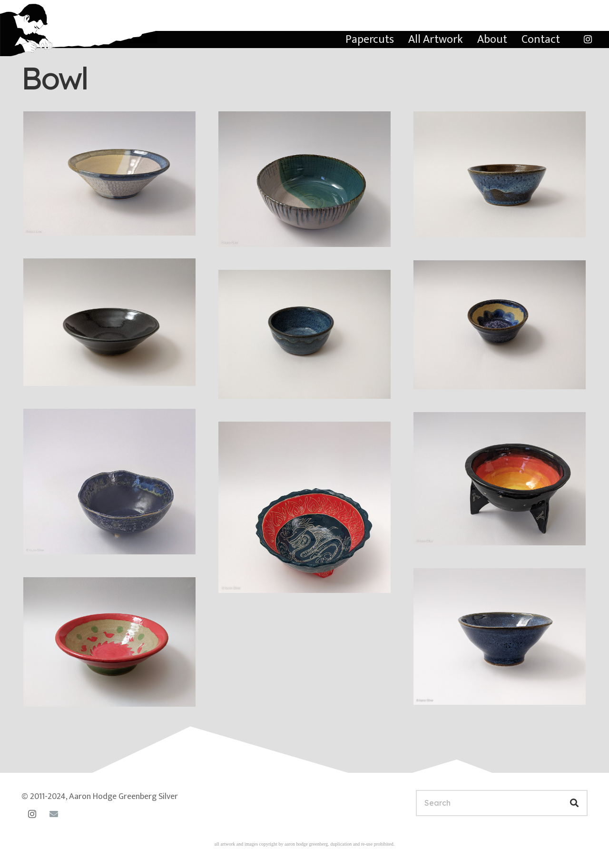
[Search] (502, 803)
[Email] (54, 814)
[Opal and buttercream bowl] (109, 173)
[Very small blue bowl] (500, 325)
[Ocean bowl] (109, 481)
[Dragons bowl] (304, 507)
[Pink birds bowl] (109, 642)
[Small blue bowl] (500, 174)
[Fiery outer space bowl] (500, 479)
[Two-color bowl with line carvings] (304, 179)
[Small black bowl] (109, 322)
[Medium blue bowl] (500, 636)
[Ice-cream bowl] (304, 335)
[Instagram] (588, 39)
